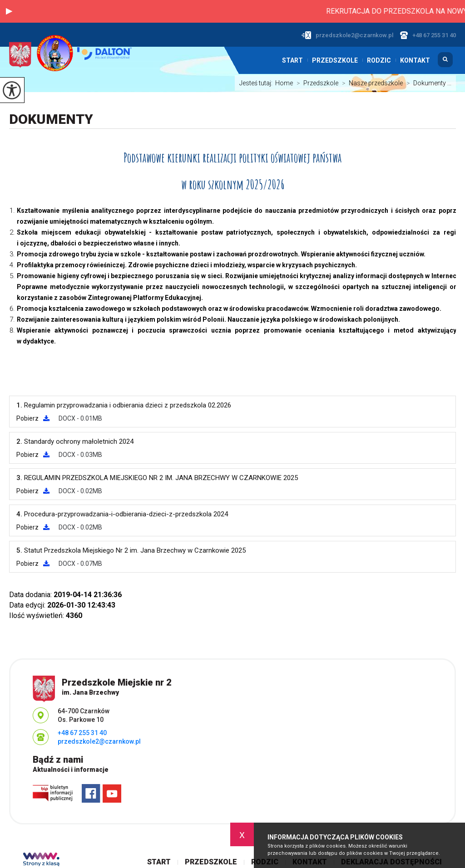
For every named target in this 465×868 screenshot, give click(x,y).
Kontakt (415, 60)
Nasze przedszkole (371, 83)
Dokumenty (51, 119)
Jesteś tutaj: (257, 83)
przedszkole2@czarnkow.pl (347, 35)
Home (284, 83)
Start (292, 60)
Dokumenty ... (427, 83)
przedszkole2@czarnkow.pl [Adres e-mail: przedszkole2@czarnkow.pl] (99, 741)
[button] (9, 11)
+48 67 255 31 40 (428, 35)
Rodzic (379, 60)
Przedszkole (335, 60)
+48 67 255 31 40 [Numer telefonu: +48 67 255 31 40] (82, 733)
